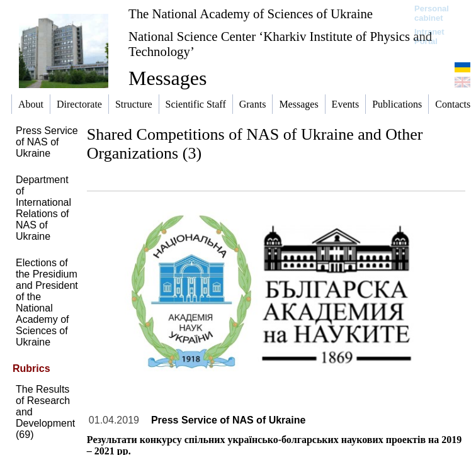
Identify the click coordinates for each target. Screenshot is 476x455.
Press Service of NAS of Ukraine (47, 142)
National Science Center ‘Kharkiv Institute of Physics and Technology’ (280, 44)
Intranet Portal (429, 37)
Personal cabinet (432, 13)
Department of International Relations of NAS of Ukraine (43, 208)
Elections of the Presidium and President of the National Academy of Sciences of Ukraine (47, 302)
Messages (167, 78)
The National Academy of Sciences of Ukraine (251, 14)
